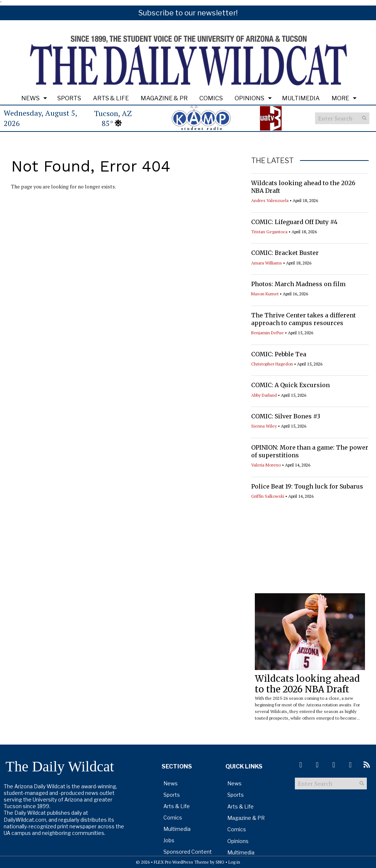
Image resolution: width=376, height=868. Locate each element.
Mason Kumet (265, 294)
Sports (69, 98)
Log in (234, 862)
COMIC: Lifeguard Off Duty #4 (294, 222)
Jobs (169, 840)
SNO (220, 862)
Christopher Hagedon (272, 364)
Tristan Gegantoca (269, 232)
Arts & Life (111, 98)
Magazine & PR (164, 98)
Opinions (250, 98)
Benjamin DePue (267, 333)
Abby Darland (264, 395)
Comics (211, 98)
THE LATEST (272, 161)
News (30, 98)
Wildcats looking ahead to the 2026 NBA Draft (307, 684)
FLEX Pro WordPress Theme (181, 862)
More (340, 98)
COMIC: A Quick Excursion (290, 385)
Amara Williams (267, 263)
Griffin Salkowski (268, 496)
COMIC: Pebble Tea (279, 354)
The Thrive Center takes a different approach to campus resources (303, 319)
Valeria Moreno (266, 465)
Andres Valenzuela (270, 200)
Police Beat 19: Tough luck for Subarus (307, 486)
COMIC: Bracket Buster (285, 253)
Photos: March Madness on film (298, 284)
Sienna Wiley (264, 426)
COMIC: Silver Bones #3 (286, 416)
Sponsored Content (188, 852)
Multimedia (301, 98)
